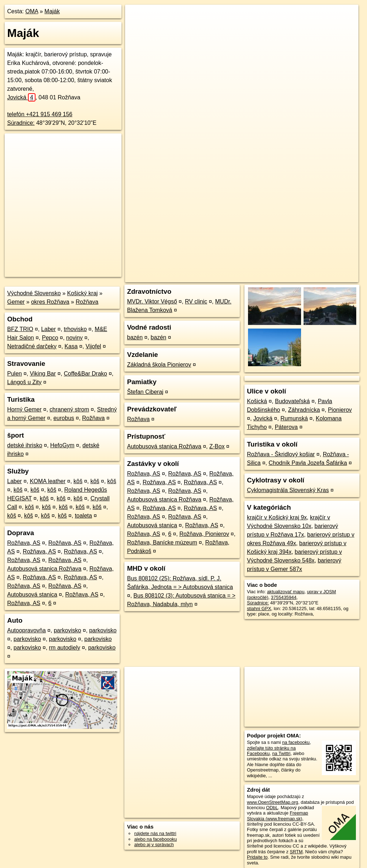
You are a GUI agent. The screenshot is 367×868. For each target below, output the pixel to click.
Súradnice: (21, 123)
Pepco (50, 338)
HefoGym (62, 445)
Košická (257, 401)
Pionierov (340, 410)
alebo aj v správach (154, 845)
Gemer (16, 302)
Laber (49, 329)
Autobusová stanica (32, 595)
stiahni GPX (259, 608)
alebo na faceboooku (155, 839)
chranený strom (69, 409)
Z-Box (217, 446)
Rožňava (87, 302)
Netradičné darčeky (32, 346)
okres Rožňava (50, 302)
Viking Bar (43, 374)
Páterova (286, 427)
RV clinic (196, 301)
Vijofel (93, 346)
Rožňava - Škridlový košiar (281, 454)
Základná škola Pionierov (159, 365)
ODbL (272, 808)
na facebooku (296, 742)
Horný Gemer (24, 409)
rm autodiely (65, 648)
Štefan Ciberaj (145, 392)
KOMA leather (48, 481)
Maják (52, 11)
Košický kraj (82, 293)
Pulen (15, 374)
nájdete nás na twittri (155, 833)
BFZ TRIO (20, 329)
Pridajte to (257, 857)
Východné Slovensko (34, 293)
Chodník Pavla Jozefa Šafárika (308, 463)
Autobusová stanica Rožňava (44, 569)
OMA (32, 11)
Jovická (21, 97)
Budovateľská (292, 401)
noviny (75, 338)
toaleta (84, 516)
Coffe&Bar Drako (85, 374)
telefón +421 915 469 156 (40, 114)
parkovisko (67, 630)
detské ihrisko (25, 445)
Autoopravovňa (27, 630)
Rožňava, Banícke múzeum (162, 542)
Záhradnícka (304, 410)
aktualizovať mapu (286, 592)
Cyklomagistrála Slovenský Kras (288, 490)
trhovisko (75, 329)
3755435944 (284, 597)
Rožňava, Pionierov (204, 534)
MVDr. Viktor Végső (152, 301)
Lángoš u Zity (24, 382)
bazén (135, 337)
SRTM (296, 852)
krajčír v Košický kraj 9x (277, 517)
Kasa (71, 346)
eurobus (64, 418)
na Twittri (281, 753)
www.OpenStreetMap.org (273, 802)
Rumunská (294, 418)
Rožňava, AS (24, 543)
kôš (78, 481)
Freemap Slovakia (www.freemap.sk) (278, 816)
